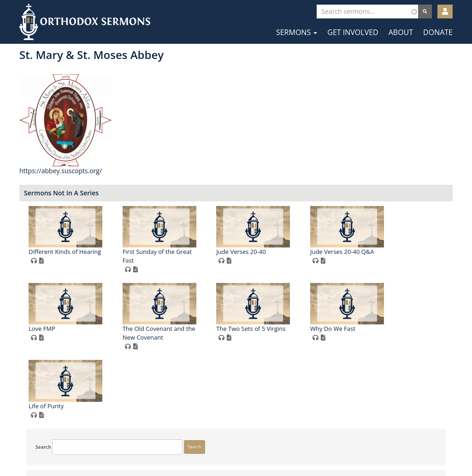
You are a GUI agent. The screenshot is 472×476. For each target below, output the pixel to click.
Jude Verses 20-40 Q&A (173, 329)
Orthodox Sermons (85, 22)
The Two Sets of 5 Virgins (175, 406)
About (401, 32)
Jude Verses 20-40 (353, 252)
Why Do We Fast (257, 406)
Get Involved (353, 32)
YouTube (264, 447)
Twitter (237, 447)
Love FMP (248, 329)
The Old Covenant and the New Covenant (365, 333)
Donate (438, 32)
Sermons (297, 32)
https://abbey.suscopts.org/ (173, 171)
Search (36, 62)
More (34, 417)
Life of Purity (346, 406)
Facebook (209, 447)
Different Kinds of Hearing (177, 252)
